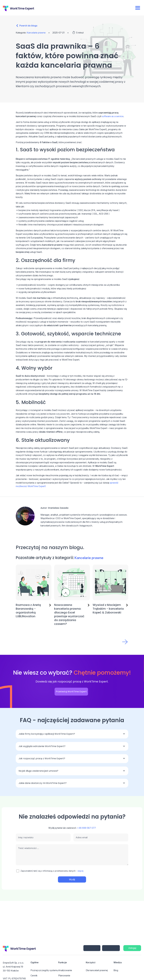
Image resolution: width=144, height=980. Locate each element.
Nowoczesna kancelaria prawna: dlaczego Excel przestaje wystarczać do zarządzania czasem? (69, 614)
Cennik (34, 976)
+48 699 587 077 (86, 828)
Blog (116, 970)
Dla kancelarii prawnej (97, 970)
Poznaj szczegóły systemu (44, 970)
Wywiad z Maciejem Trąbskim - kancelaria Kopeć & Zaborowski (108, 609)
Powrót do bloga (28, 26)
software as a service (113, 116)
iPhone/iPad (92, 948)
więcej (80, 871)
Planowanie (64, 976)
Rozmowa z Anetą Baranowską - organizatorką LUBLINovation (28, 611)
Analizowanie (65, 970)
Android (111, 948)
